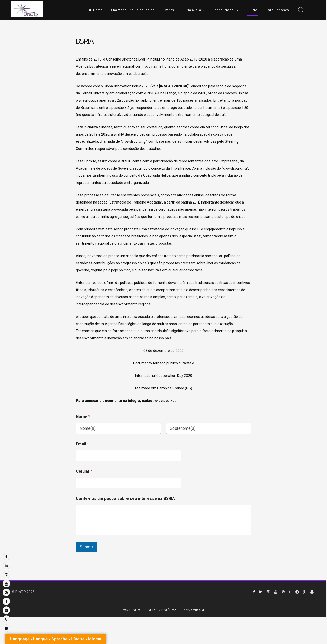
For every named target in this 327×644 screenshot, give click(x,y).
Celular (84, 471)
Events (169, 10)
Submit (86, 547)
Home (96, 10)
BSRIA (252, 10)
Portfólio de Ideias (140, 610)
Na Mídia (194, 10)
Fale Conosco (278, 10)
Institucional (224, 10)
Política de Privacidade (183, 610)
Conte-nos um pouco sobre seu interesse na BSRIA (125, 499)
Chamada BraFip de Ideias (133, 10)
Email (82, 444)
